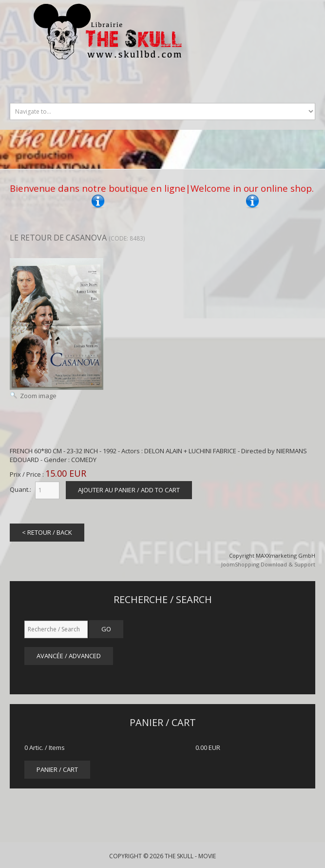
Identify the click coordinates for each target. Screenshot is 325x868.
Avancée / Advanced (69, 656)
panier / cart (57, 769)
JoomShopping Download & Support (268, 564)
